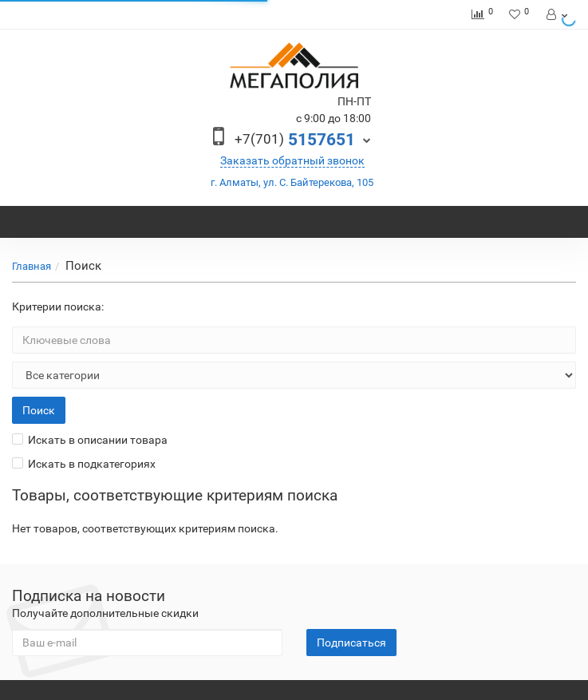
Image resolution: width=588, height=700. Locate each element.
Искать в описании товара (90, 440)
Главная (32, 266)
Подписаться (351, 643)
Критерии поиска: (58, 306)
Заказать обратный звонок (292, 160)
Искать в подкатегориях (84, 464)
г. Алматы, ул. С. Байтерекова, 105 (292, 182)
